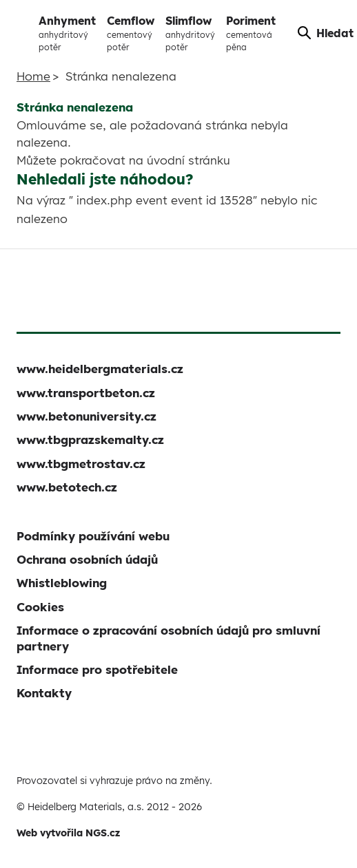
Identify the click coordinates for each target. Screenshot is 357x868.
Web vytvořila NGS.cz (68, 833)
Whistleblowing (62, 583)
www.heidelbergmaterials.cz (100, 369)
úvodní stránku (188, 160)
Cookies (40, 607)
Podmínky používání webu (93, 536)
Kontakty (44, 693)
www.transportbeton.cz (86, 393)
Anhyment (67, 34)
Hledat (326, 33)
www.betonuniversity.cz (86, 416)
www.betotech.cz (67, 487)
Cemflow (131, 34)
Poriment (251, 34)
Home (33, 76)
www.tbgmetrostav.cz (81, 464)
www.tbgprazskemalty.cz (90, 440)
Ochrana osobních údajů (87, 559)
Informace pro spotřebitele (97, 669)
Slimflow (190, 34)
